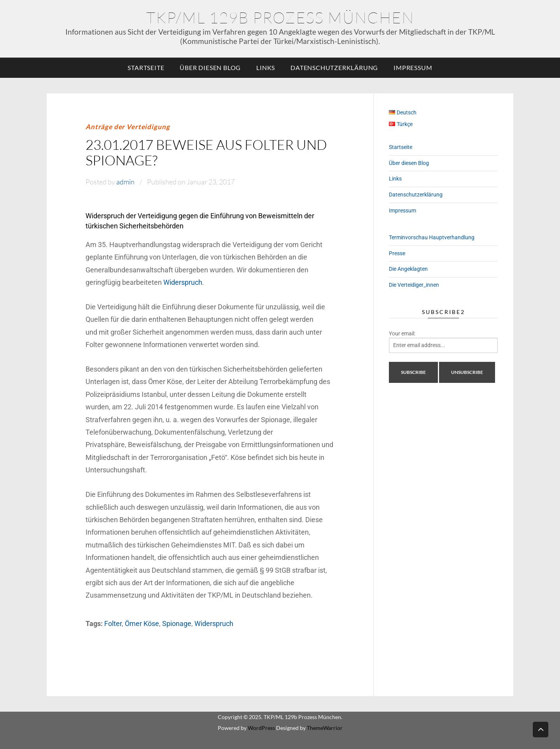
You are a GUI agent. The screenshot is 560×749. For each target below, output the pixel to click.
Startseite (146, 68)
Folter (113, 624)
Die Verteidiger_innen (414, 285)
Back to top (541, 729)
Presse (397, 253)
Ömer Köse (142, 624)
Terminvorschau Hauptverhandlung (432, 237)
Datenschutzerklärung (334, 68)
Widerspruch (183, 282)
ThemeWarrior (325, 728)
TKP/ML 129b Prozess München (280, 17)
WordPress (261, 728)
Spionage (177, 624)
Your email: (402, 333)
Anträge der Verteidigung (128, 127)
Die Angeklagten (408, 269)
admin (125, 182)
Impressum (413, 68)
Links (266, 68)
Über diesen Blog (210, 68)
